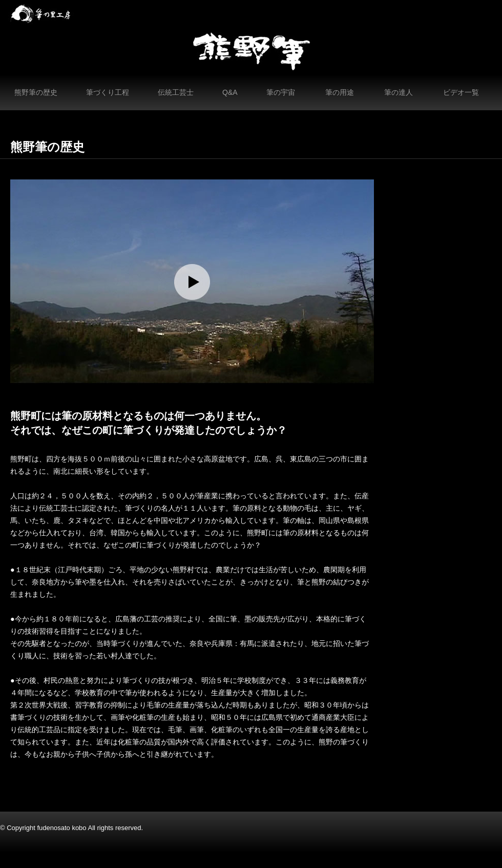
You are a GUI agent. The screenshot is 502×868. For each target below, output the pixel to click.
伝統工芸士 (176, 92)
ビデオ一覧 (461, 92)
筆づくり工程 (108, 92)
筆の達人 (399, 92)
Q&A (230, 92)
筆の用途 (340, 92)
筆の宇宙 (281, 92)
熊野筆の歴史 (36, 92)
